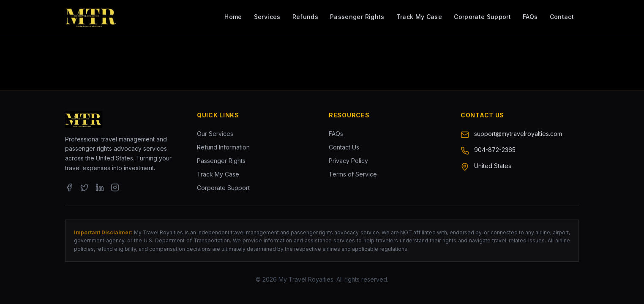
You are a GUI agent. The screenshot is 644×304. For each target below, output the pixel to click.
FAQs (530, 17)
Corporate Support (482, 17)
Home (233, 17)
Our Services (215, 134)
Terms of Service (353, 174)
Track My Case (419, 17)
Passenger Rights (357, 17)
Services (267, 17)
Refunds (305, 17)
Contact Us (344, 147)
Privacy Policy (348, 161)
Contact (562, 17)
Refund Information (223, 147)
